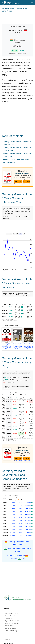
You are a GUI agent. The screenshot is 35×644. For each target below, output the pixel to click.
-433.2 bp (28, 517)
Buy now (18, 182)
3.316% (13, 532)
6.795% (20, 514)
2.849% (13, 523)
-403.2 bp (28, 509)
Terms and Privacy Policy (13, 631)
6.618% (20, 509)
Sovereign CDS (10, 618)
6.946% (20, 526)
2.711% (13, 517)
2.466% (13, 503)
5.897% (20, 503)
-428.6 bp (28, 535)
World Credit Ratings (12, 613)
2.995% (13, 529)
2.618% (13, 506)
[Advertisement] (18, 18)
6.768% (20, 511)
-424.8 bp (28, 523)
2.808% (13, 520)
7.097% (20, 523)
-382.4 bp (28, 506)
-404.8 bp (28, 529)
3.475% (13, 535)
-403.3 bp (28, 526)
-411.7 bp (28, 532)
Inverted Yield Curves (12, 623)
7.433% (20, 532)
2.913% (13, 526)
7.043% (20, 517)
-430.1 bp (28, 520)
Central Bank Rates (12, 616)
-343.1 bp (28, 503)
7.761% (20, 535)
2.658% (13, 511)
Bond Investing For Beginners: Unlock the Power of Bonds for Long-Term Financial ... (17, 346)
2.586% (13, 509)
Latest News (9, 626)
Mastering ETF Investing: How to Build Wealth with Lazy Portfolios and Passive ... (7, 346)
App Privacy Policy (11, 628)
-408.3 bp (28, 514)
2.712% (13, 514)
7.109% (20, 520)
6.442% (20, 506)
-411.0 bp (28, 511)
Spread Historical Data (12, 621)
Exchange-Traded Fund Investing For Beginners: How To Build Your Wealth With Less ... (28, 346)
